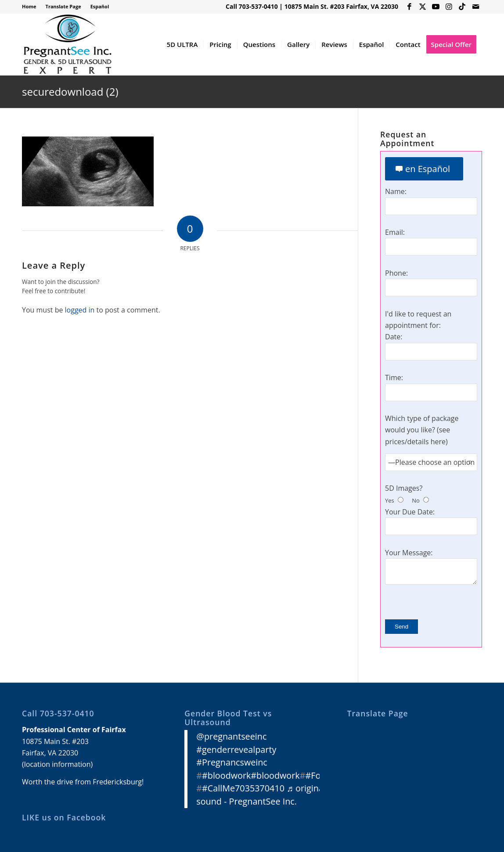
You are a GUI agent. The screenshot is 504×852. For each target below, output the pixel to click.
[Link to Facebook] (409, 7)
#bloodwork (226, 775)
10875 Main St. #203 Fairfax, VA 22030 (341, 6)
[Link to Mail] (475, 7)
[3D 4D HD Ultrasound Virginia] (67, 44)
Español (100, 6)
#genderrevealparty (236, 750)
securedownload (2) (70, 92)
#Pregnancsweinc (232, 762)
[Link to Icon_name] (462, 7)
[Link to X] (423, 7)
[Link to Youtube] (436, 7)
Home (29, 6)
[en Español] (424, 169)
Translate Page (63, 6)
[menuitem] (32, 7)
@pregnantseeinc (231, 736)
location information (58, 764)
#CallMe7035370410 (243, 788)
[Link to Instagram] (449, 7)
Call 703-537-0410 (252, 6)
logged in (80, 310)
